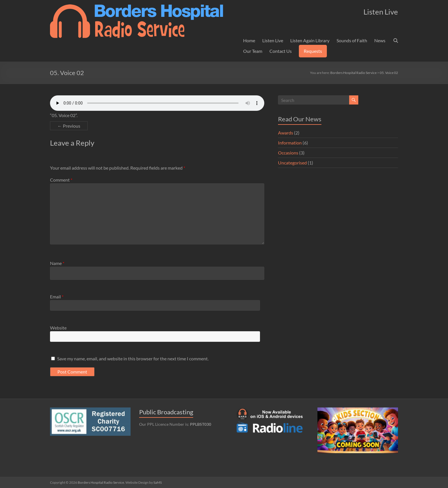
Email (57, 297)
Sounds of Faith (352, 40)
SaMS (158, 482)
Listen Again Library (310, 40)
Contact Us (281, 51)
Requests (313, 51)
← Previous (69, 126)
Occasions (288, 153)
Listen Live (273, 40)
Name (57, 263)
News (380, 40)
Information (290, 143)
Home (249, 40)
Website (58, 328)
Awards (286, 133)
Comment (61, 180)
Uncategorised (292, 163)
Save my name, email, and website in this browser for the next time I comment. (133, 359)
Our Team (253, 51)
